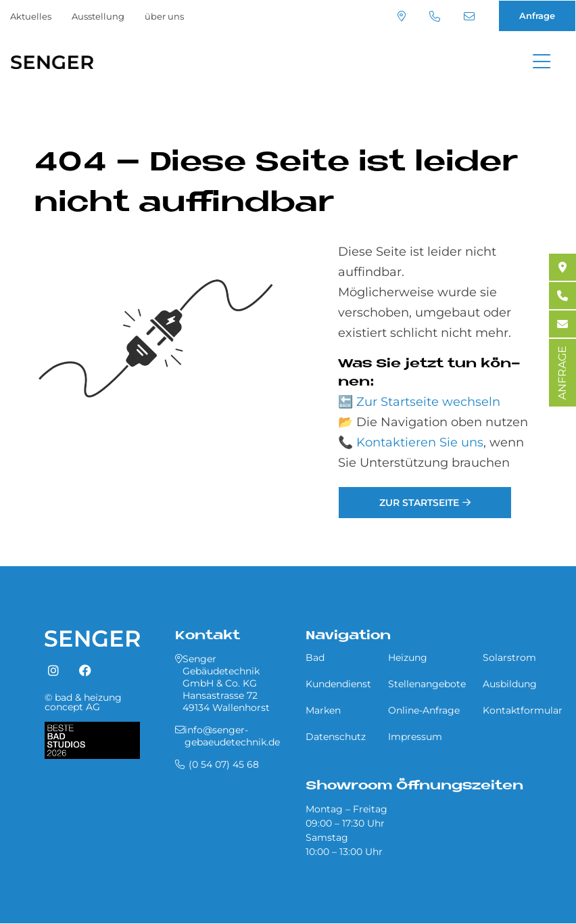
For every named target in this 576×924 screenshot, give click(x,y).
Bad (315, 657)
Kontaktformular (523, 710)
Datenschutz (336, 737)
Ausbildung (510, 684)
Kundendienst (338, 684)
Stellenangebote (427, 684)
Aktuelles (31, 16)
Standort (402, 16)
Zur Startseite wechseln (428, 402)
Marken (323, 710)
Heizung (408, 657)
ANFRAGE (562, 373)
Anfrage (537, 16)
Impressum (415, 737)
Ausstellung (98, 16)
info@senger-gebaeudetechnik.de (469, 16)
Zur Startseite (419, 503)
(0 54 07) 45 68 (435, 16)
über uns (164, 16)
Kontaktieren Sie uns (420, 442)
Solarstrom (509, 657)
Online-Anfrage (424, 710)
